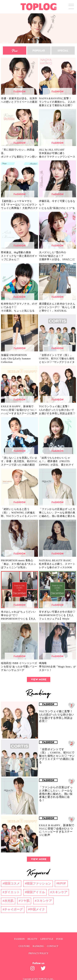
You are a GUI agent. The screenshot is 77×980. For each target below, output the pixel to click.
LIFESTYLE (47, 939)
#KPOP (61, 883)
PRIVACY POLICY (38, 953)
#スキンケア (59, 892)
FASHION (19, 939)
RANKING (38, 946)
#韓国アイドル (35, 892)
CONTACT (53, 946)
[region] (38, 28)
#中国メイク (37, 909)
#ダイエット (11, 892)
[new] (15, 51)
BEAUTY (33, 939)
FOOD (59, 939)
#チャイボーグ (13, 909)
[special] (63, 51)
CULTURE (24, 946)
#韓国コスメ (11, 883)
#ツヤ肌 (24, 901)
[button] (38, 28)
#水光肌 (8, 901)
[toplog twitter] (44, 969)
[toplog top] (38, 7)
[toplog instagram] (33, 969)
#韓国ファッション (38, 883)
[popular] (39, 51)
